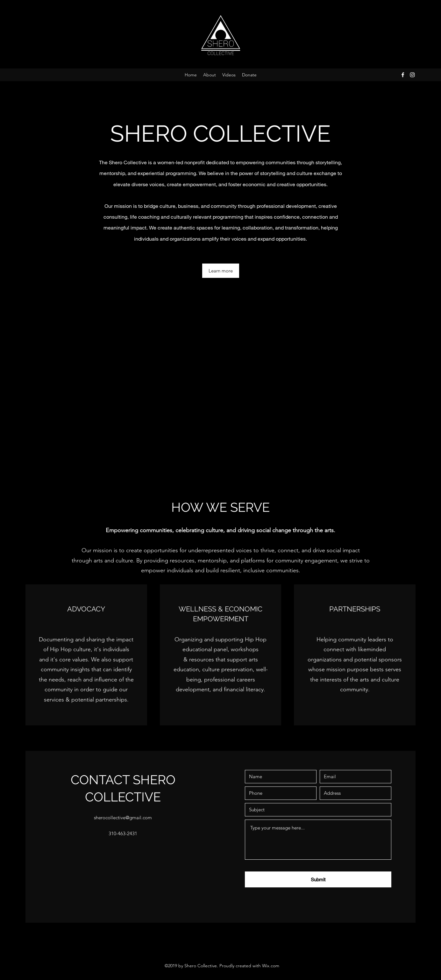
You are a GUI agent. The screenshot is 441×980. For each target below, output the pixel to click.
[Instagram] (412, 75)
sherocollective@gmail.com (123, 818)
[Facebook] (403, 75)
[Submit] (318, 879)
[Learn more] (221, 271)
